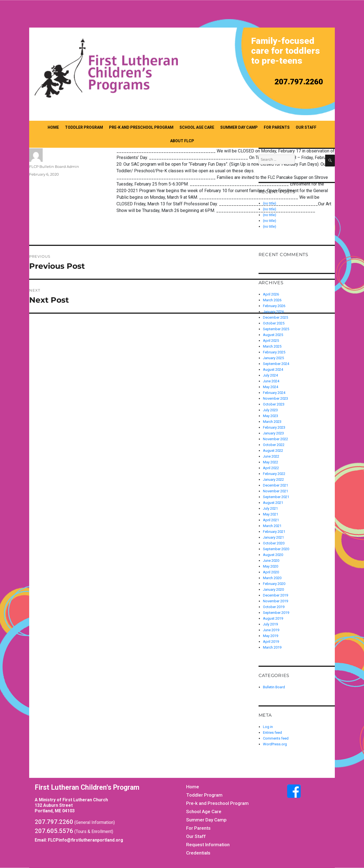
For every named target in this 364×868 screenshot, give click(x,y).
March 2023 (272, 422)
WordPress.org (275, 744)
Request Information (208, 845)
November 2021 (275, 491)
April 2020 (271, 572)
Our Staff (306, 127)
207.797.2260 (299, 82)
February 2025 (274, 352)
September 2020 (276, 549)
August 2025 (273, 335)
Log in (268, 727)
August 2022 (273, 451)
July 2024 (270, 375)
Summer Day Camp (239, 127)
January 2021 (273, 537)
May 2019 (271, 636)
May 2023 (271, 416)
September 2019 (276, 613)
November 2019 (275, 601)
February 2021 (274, 532)
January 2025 (273, 358)
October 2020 (274, 543)
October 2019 (274, 607)
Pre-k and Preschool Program (141, 127)
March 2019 (272, 647)
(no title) (270, 215)
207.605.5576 (54, 831)
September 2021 (276, 497)
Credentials (198, 853)
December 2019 (275, 595)
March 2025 (272, 346)
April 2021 (271, 520)
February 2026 (274, 306)
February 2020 (274, 584)
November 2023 (275, 398)
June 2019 (271, 630)
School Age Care (197, 127)
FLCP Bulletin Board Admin (54, 166)
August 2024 (273, 369)
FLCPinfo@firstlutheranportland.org (85, 840)
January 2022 (273, 479)
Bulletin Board (274, 687)
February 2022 (274, 474)
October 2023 (274, 404)
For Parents (277, 127)
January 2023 (273, 433)
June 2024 (271, 381)
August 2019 (273, 618)
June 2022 (271, 456)
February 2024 (274, 393)
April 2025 (271, 341)
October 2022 (274, 445)
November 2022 (275, 439)
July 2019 (270, 624)
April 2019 (271, 642)
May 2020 (271, 566)
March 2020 (272, 578)
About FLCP (182, 141)
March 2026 (272, 300)
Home (53, 127)
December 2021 (275, 485)
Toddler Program (84, 127)
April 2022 (271, 468)
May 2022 (271, 462)
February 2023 (274, 427)
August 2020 (273, 555)
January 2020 (273, 589)
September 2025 (276, 329)
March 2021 (272, 526)
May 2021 (271, 514)
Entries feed (272, 733)
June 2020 (271, 561)
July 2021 (270, 508)
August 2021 (273, 503)
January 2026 (273, 312)
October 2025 (274, 323)
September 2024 (276, 364)
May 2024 (271, 387)
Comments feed (276, 738)
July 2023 (270, 410)
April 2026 (271, 294)
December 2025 (275, 317)
